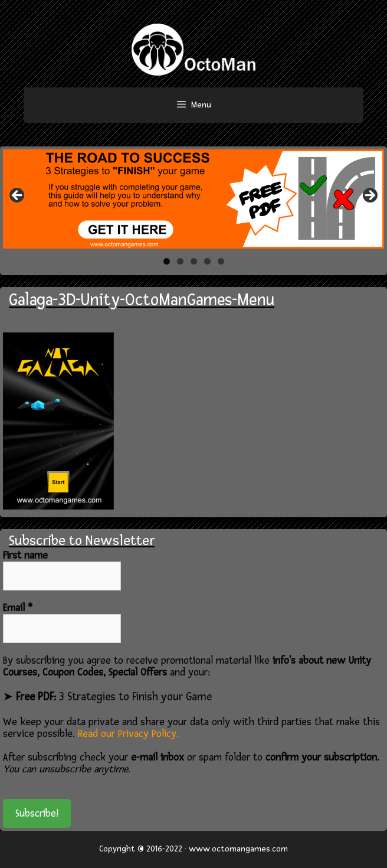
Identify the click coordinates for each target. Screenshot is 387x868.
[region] (193, 199)
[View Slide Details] (193, 199)
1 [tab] (167, 261)
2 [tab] (180, 261)
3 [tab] (194, 261)
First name (25, 556)
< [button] (18, 196)
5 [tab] (221, 261)
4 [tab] (207, 261)
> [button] (369, 196)
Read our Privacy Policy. (128, 734)
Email (18, 608)
